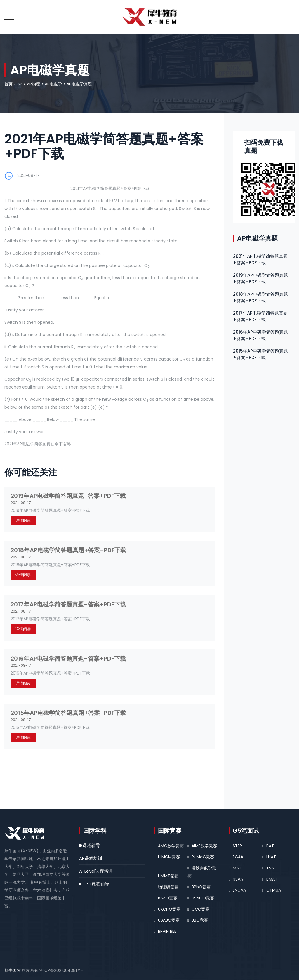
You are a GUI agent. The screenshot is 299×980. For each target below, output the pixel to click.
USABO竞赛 (169, 920)
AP (20, 84)
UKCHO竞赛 (169, 909)
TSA (270, 868)
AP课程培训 (91, 858)
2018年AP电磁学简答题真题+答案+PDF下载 (68, 550)
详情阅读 (23, 520)
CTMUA (274, 890)
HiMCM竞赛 (169, 857)
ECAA (238, 857)
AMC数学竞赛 (171, 846)
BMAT (272, 879)
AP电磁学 (53, 84)
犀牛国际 (13, 970)
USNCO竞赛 (203, 898)
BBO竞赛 (200, 920)
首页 (8, 84)
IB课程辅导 (90, 845)
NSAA (238, 879)
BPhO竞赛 (201, 887)
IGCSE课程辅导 (94, 884)
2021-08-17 (28, 176)
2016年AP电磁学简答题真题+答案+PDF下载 (68, 659)
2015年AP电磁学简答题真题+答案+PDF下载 (68, 713)
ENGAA (239, 890)
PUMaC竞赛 (203, 857)
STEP (237, 846)
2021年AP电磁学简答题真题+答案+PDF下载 (260, 259)
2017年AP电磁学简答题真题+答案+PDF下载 (68, 604)
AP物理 (33, 84)
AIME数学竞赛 (204, 846)
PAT (270, 846)
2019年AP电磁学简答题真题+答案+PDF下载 (68, 496)
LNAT (271, 857)
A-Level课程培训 (96, 871)
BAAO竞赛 (168, 898)
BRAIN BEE (167, 931)
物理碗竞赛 (168, 887)
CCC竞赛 (200, 909)
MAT (237, 868)
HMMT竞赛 (168, 876)
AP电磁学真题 (79, 84)
